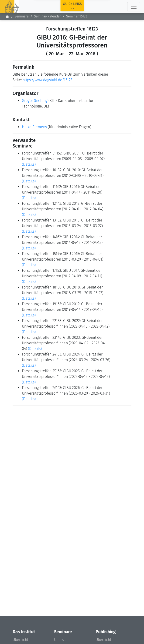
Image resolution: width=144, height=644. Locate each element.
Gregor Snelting (35, 101)
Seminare (22, 16)
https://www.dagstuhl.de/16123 (48, 80)
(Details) (29, 164)
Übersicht (20, 640)
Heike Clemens (34, 127)
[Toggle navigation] (134, 7)
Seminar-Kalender (47, 16)
